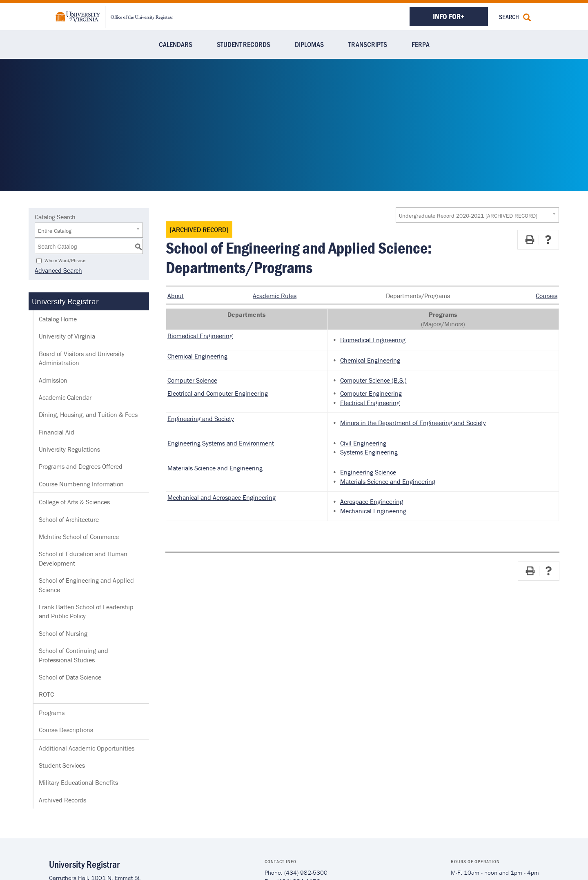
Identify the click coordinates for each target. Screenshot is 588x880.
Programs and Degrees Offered (81, 466)
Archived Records (62, 800)
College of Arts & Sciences (74, 502)
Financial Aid (57, 432)
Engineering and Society (201, 419)
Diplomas (309, 44)
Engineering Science (368, 472)
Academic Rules (275, 296)
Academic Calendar (65, 397)
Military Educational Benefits (78, 782)
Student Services (62, 765)
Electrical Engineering (370, 403)
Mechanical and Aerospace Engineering (222, 497)
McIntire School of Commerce (79, 537)
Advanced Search (58, 270)
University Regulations (69, 449)
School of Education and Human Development (83, 558)
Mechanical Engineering (373, 511)
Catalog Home (58, 319)
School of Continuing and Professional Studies (73, 655)
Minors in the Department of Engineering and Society (413, 423)
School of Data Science (70, 677)
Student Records (244, 44)
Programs (52, 713)
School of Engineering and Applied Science (86, 585)
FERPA (421, 44)
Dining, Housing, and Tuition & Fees (88, 414)
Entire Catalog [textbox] (55, 231)
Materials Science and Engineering (216, 468)
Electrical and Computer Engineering (218, 393)
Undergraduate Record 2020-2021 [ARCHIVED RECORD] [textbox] (468, 216)
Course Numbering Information (81, 484)
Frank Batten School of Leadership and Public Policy (86, 611)
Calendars (176, 44)
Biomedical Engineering (200, 336)
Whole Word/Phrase (65, 260)
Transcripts (368, 44)
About (176, 296)
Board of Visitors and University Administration (82, 358)
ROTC (46, 694)
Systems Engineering (369, 452)
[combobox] (477, 215)
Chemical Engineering (197, 356)
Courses (547, 296)
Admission (53, 380)
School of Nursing (63, 633)
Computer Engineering (371, 393)
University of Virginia (67, 336)
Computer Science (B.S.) (373, 380)
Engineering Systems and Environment (221, 443)
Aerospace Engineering (372, 501)
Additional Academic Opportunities (87, 748)
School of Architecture (69, 519)
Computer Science (192, 380)
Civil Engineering (363, 443)
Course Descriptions (66, 730)
